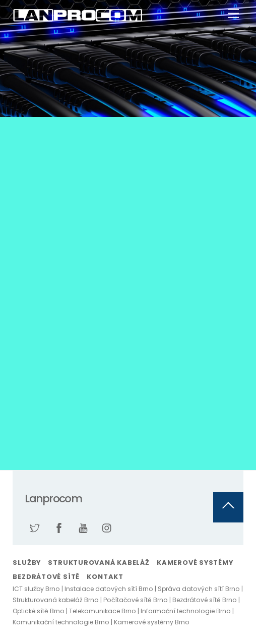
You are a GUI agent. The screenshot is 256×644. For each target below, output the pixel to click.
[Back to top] (228, 507)
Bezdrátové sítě (46, 577)
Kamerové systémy (195, 563)
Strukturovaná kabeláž (99, 563)
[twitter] (35, 527)
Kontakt (105, 577)
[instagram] (107, 527)
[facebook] (59, 527)
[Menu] (233, 14)
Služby (27, 563)
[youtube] (83, 527)
